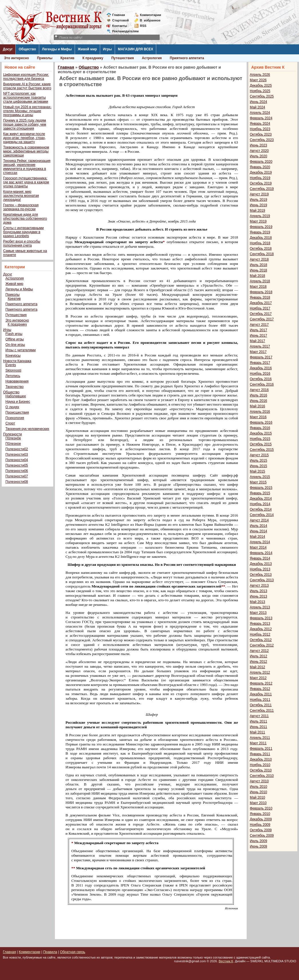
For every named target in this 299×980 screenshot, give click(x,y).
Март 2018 (258, 287)
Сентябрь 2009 (262, 836)
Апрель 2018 (260, 281)
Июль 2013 (259, 591)
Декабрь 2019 (261, 172)
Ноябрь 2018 (260, 243)
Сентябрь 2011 (262, 711)
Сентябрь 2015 (262, 450)
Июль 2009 (259, 841)
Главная (119, 15)
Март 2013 (258, 613)
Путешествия (123, 58)
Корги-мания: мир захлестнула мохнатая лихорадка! (21, 196)
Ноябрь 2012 (260, 634)
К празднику (93, 58)
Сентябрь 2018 (262, 254)
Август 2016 (259, 390)
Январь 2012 (260, 689)
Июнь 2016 (259, 401)
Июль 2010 (259, 787)
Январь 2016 (260, 428)
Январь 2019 (260, 232)
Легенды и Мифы (57, 49)
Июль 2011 (259, 721)
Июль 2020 (259, 156)
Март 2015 (258, 482)
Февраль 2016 (261, 422)
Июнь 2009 (259, 846)
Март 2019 (258, 221)
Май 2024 (258, 107)
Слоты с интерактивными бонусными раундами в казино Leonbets (23, 232)
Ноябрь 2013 (260, 569)
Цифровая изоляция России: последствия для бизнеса (26, 77)
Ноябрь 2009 (260, 825)
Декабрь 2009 (261, 819)
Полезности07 (17, 476)
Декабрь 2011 (261, 694)
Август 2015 (259, 455)
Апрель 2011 (260, 738)
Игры (107, 49)
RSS (143, 26)
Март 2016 (258, 417)
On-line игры (15, 345)
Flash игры (14, 334)
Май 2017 (258, 341)
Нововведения (17, 381)
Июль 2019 (259, 200)
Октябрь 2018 (261, 249)
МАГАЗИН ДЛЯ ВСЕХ (135, 49)
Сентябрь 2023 (262, 140)
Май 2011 (258, 732)
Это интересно (16, 58)
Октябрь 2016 (261, 379)
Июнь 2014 (259, 531)
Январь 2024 (260, 124)
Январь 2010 (260, 814)
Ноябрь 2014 (260, 504)
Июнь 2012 (259, 662)
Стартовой (120, 20)
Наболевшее (16, 396)
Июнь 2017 (259, 336)
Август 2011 (259, 716)
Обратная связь (72, 952)
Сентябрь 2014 (262, 515)
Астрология (152, 58)
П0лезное (13, 444)
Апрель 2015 (260, 477)
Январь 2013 (260, 624)
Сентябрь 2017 (262, 319)
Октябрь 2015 (261, 444)
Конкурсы (13, 356)
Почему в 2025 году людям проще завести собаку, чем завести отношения (25, 124)
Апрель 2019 (260, 216)
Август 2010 (259, 781)
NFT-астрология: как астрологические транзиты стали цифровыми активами (26, 98)
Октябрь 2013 (261, 575)
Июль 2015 (259, 461)
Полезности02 (17, 449)
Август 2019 (259, 194)
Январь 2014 (260, 558)
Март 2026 (258, 80)
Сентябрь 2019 (262, 189)
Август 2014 (259, 520)
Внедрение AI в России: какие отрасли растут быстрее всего (27, 86)
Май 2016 (258, 406)
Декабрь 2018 (261, 238)
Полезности (12, 434)
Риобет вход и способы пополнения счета (22, 243)
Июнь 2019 (259, 205)
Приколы (45, 58)
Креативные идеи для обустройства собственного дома (25, 219)
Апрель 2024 (260, 113)
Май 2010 (258, 798)
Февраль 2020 (261, 162)
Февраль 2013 (261, 618)
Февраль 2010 (261, 808)
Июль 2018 (259, 265)
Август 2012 (259, 651)
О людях (12, 407)
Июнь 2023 (259, 145)
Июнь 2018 (259, 270)
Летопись (13, 376)
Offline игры (15, 339)
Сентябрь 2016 (262, 384)
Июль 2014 (259, 526)
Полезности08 (17, 482)
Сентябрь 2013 (262, 580)
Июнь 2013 (259, 596)
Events (11, 365)
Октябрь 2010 (261, 770)
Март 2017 (258, 352)
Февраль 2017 (261, 357)
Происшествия (17, 412)
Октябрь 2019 (261, 183)
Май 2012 (258, 667)
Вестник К (226, 961)
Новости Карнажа (17, 361)
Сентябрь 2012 (262, 645)
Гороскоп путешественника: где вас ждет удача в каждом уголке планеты (26, 182)
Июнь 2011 (259, 727)
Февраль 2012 (261, 683)
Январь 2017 (260, 363)
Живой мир (87, 49)
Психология (15, 418)
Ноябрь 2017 (260, 308)
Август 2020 (259, 151)
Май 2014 (258, 537)
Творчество (14, 387)
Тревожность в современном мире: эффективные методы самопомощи (26, 151)
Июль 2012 (259, 656)
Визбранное (150, 20)
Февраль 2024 (261, 118)
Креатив (67, 58)
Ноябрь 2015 (260, 439)
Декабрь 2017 (261, 303)
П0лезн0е (13, 438)
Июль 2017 (259, 330)
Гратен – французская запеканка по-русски (21, 207)
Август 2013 (259, 586)
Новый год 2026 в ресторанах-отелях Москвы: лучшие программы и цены (27, 111)
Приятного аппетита (187, 58)
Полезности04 (17, 460)
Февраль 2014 (261, 553)
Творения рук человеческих (27, 429)
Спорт (10, 423)
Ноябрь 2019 (260, 178)
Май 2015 (258, 471)
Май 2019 (258, 211)
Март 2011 (258, 743)
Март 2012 (258, 678)
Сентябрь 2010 (262, 776)
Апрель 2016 (260, 412)
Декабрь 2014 (261, 499)
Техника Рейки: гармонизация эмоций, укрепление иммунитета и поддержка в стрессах (27, 167)
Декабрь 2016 (261, 368)
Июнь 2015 (259, 466)
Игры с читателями (21, 350)
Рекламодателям (123, 31)
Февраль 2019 (261, 227)
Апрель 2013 (260, 607)
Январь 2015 (260, 493)
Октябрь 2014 (261, 509)
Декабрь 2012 (261, 629)
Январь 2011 (260, 754)
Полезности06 (17, 471)
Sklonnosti (13, 370)
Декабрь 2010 (261, 759)
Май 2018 (258, 276)
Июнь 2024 (259, 102)
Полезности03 (17, 455)
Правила (50, 952)
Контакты (120, 26)
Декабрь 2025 (261, 86)
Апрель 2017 (260, 346)
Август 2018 (259, 259)
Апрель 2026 (260, 75)
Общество (27, 49)
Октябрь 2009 (261, 830)
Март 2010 (258, 803)
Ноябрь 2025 (260, 91)
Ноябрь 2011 (260, 700)
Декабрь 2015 (261, 433)
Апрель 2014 (260, 542)
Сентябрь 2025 (262, 96)
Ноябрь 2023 (260, 129)
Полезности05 (17, 465)
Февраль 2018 (261, 292)
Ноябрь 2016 (260, 374)
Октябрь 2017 (261, 314)
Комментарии (151, 15)
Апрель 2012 (260, 672)
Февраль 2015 (261, 488)
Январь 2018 (260, 297)
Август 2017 (259, 325)
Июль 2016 (259, 395)
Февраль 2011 (261, 749)
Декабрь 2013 (261, 564)
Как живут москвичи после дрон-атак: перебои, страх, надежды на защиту (24, 138)
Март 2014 (258, 547)
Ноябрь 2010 (260, 765)
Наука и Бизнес (18, 402)
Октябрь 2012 (261, 640)
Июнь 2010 (259, 792)
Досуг (8, 49)
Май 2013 (258, 602)
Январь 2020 (260, 167)
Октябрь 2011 (261, 705)
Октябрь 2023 (261, 134)
